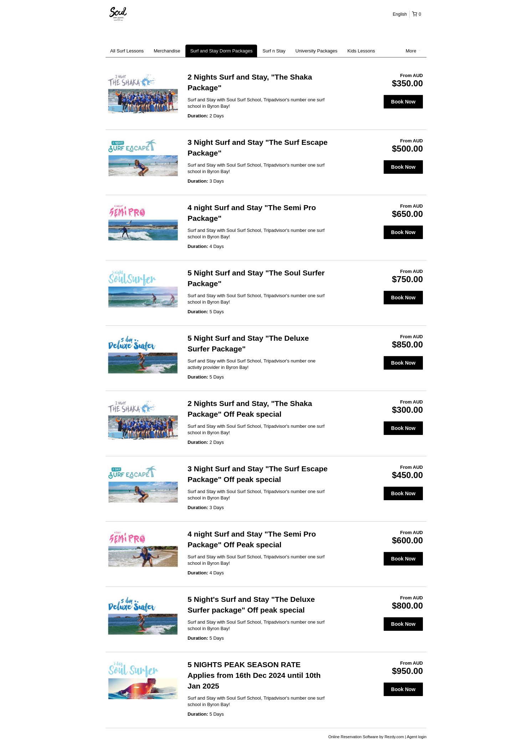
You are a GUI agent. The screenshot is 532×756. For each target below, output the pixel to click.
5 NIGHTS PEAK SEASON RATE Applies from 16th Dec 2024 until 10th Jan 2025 (254, 675)
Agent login (417, 737)
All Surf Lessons (127, 51)
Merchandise (167, 51)
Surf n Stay (274, 51)
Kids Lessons (361, 51)
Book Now (403, 102)
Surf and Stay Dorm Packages (221, 51)
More (413, 51)
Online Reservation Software (353, 737)
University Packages (317, 51)
